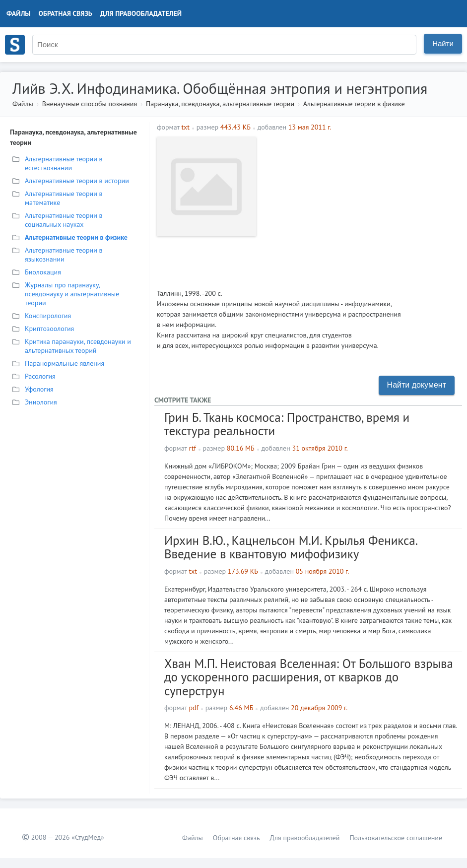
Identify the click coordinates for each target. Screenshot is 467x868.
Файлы (19, 13)
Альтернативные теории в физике (354, 104)
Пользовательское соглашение (396, 838)
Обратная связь (66, 13)
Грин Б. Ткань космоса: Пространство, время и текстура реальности (287, 424)
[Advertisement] (360, 206)
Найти (443, 43)
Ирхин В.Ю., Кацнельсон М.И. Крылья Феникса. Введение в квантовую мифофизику (291, 547)
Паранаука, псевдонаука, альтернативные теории (220, 104)
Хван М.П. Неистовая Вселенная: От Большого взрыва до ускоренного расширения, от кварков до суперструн (309, 677)
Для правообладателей (141, 13)
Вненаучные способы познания (90, 104)
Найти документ (417, 385)
